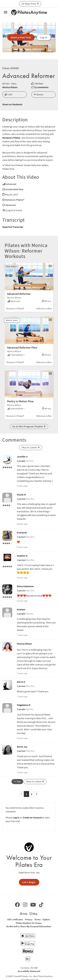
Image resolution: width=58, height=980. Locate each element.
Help (24, 914)
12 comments (41, 87)
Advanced (11, 184)
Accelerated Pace (14, 189)
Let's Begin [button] (29, 882)
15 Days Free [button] (30, 4)
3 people (21, 709)
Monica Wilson (10, 87)
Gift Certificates (15, 919)
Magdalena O (24, 705)
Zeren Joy (22, 747)
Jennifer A (22, 457)
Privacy (29, 919)
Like (9, 94)
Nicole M (21, 495)
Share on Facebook (12, 104)
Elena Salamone (25, 586)
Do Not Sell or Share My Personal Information (29, 926)
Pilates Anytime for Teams (29, 923)
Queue (39, 94)
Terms (37, 919)
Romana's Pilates (11, 138)
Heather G (22, 556)
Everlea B (22, 533)
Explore (46, 919)
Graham (21, 609)
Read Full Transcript (13, 227)
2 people (21, 461)
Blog (33, 914)
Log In (16, 817)
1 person (21, 499)
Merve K (21, 682)
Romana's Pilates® (15, 200)
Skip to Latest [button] (31, 447)
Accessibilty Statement (29, 971)
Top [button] (17, 781)
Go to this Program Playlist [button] (29, 426)
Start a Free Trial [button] (21, 37)
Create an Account (32, 817)
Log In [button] (44, 37)
